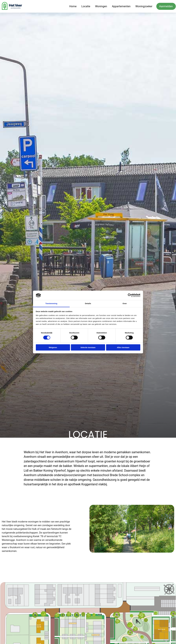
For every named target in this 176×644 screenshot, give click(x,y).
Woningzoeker (144, 6)
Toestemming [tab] (51, 303)
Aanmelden (166, 6)
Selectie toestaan (88, 347)
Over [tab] (125, 303)
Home (73, 6)
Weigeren (53, 347)
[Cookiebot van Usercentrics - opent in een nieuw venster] (130, 295)
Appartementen (121, 6)
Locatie (86, 6)
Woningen (101, 6)
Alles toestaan (123, 347)
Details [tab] (88, 303)
